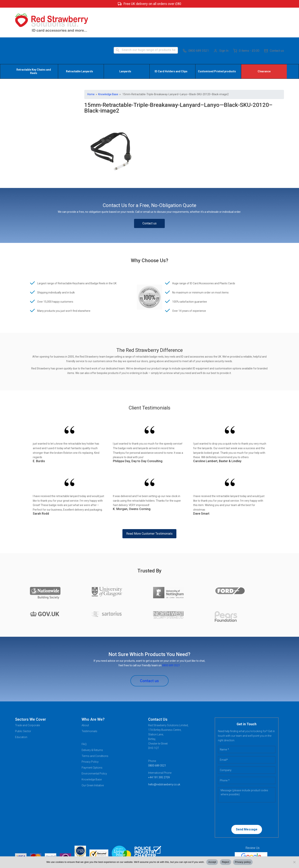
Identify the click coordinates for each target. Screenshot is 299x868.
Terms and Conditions (95, 727)
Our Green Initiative (93, 757)
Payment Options (92, 739)
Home (91, 65)
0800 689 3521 (196, 21)
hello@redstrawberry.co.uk (164, 756)
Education (21, 708)
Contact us (274, 21)
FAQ (84, 715)
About (85, 696)
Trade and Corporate (27, 696)
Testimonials (89, 702)
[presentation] (243, 784)
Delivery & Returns (92, 721)
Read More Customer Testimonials (149, 505)
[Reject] (294, 862)
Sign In (221, 21)
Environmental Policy (94, 745)
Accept (212, 862)
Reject (225, 862)
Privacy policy (243, 862)
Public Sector (23, 702)
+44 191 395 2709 (159, 749)
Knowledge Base (108, 65)
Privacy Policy (90, 733)
